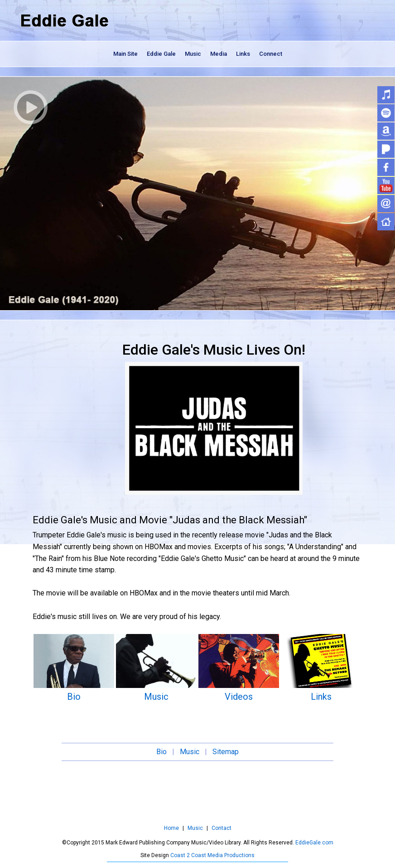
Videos (239, 697)
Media (219, 54)
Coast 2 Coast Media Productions (212, 855)
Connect (271, 54)
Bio (74, 697)
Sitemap (226, 752)
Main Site (125, 54)
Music (193, 54)
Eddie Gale (161, 54)
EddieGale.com (314, 843)
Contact (222, 828)
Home (171, 828)
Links (243, 54)
